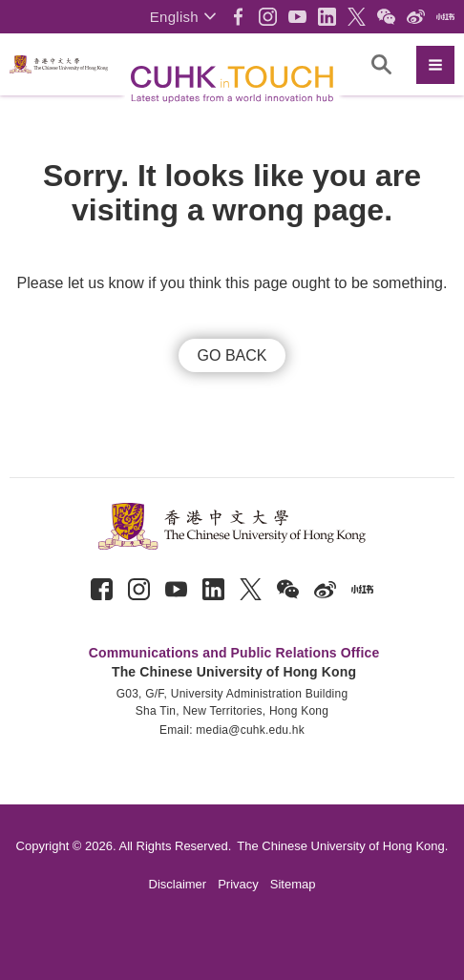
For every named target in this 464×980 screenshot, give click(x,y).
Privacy (238, 884)
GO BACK (232, 355)
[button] (183, 17)
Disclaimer (178, 884)
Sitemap (293, 884)
